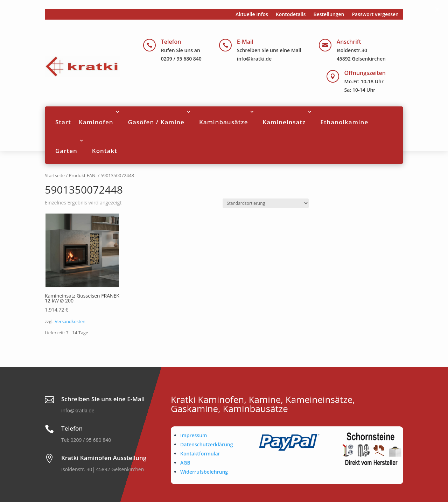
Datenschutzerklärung (206, 444)
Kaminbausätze (224, 122)
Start (63, 122)
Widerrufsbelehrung (204, 472)
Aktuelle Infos (252, 15)
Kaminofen (96, 122)
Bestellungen (329, 15)
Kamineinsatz (284, 122)
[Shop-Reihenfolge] (266, 203)
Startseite (55, 175)
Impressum (194, 435)
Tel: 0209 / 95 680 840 (86, 440)
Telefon (171, 42)
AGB (185, 463)
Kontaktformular (200, 454)
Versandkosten (70, 322)
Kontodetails (291, 15)
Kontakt (105, 151)
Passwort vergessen (375, 15)
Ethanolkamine (344, 122)
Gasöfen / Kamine (156, 122)
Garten (66, 151)
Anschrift (349, 42)
